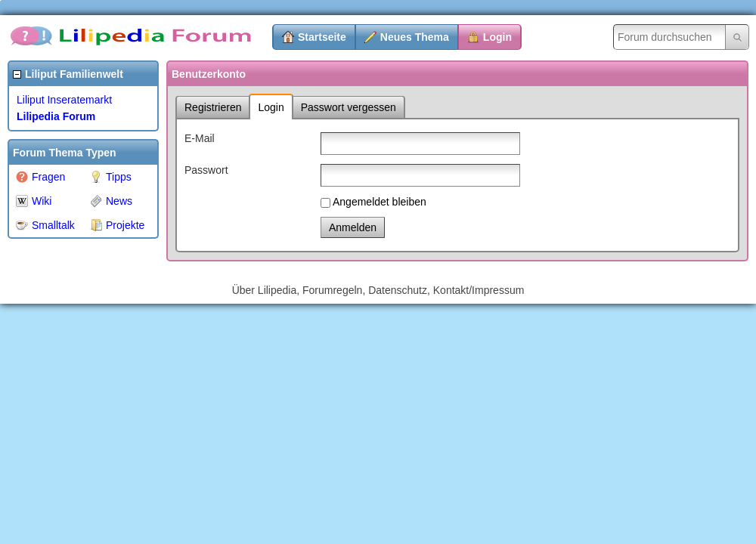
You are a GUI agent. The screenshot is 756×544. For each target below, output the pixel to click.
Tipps (111, 177)
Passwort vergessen (349, 107)
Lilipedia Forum (56, 116)
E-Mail (200, 138)
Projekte (117, 225)
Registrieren (213, 107)
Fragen (40, 177)
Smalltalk (45, 225)
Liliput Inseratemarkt (64, 100)
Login (497, 37)
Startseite (322, 37)
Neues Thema (415, 37)
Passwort (206, 170)
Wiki (34, 201)
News (111, 201)
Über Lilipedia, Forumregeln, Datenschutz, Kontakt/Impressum (378, 290)
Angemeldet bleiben (380, 202)
